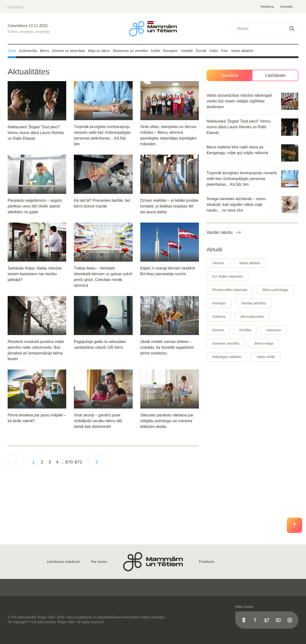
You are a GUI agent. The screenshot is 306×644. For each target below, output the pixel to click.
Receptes (170, 51)
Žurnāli (201, 51)
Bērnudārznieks (252, 317)
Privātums (207, 562)
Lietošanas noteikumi (63, 562)
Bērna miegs (264, 343)
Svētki (155, 51)
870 (69, 462)
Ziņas (12, 51)
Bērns (44, 51)
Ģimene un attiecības (69, 51)
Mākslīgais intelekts (227, 357)
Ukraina (218, 263)
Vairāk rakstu (224, 232)
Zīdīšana (219, 317)
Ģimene (218, 330)
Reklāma (268, 7)
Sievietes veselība (226, 343)
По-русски (15, 7)
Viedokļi (187, 51)
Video (214, 51)
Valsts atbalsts (242, 51)
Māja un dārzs (99, 51)
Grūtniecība (28, 51)
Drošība (245, 330)
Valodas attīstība (253, 303)
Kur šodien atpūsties (227, 276)
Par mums (99, 562)
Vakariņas (274, 330)
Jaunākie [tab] (229, 75)
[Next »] (97, 462)
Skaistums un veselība (130, 51)
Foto (225, 51)
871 (79, 462)
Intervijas (219, 303)
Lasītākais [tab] (275, 75)
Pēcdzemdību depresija (230, 290)
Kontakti (287, 7)
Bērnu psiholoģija (275, 290)
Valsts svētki (266, 357)
